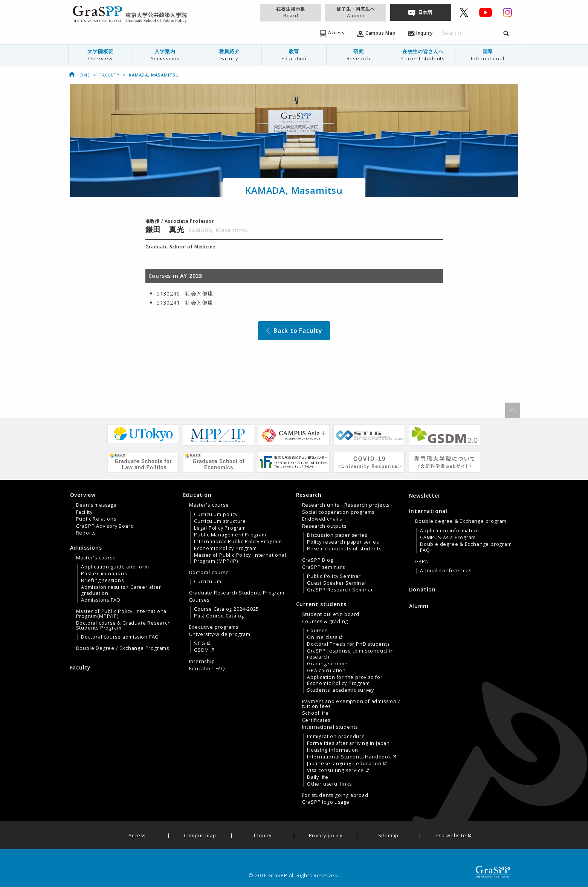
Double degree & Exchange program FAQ (466, 547)
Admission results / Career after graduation (121, 590)
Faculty (110, 75)
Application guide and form (115, 567)
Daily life (318, 777)
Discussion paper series (337, 535)
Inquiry (263, 836)
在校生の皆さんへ (423, 55)
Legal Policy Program (220, 528)
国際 (487, 55)
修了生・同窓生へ (356, 12)
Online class (322, 637)
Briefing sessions (102, 581)
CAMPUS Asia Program (448, 538)
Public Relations (96, 519)
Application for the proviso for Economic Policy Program (345, 680)
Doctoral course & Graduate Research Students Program (124, 625)
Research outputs (324, 526)
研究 (359, 55)
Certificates (316, 720)
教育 (294, 55)
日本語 (425, 12)
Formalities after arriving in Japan (348, 743)
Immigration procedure (336, 737)
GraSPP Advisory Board (105, 526)
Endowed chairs (322, 519)
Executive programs (214, 627)
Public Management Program (230, 535)
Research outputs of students (344, 549)
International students (330, 727)
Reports (86, 533)
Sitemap (389, 836)
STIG (200, 643)
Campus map (200, 836)
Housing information (333, 750)
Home (79, 75)
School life (315, 713)
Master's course (96, 558)
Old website (451, 836)
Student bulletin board (331, 614)
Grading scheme (327, 664)
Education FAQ (207, 669)
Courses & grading (325, 622)
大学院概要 (101, 55)
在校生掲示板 (291, 12)
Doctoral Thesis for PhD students (348, 644)
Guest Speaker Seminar (337, 583)
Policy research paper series (343, 542)
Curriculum (208, 582)
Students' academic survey (341, 690)
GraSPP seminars (324, 567)
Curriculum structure (220, 521)
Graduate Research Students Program (237, 593)
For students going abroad (335, 795)
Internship (202, 662)
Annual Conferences (446, 571)
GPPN (422, 562)
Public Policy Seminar (334, 576)
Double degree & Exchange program (461, 521)
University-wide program (220, 634)
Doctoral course (209, 573)
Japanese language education (344, 764)
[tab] (125, 514)
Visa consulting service (335, 771)
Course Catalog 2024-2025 (226, 609)
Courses (199, 600)
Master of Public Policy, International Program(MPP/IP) (122, 614)
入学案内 (165, 55)
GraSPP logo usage (326, 802)
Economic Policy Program (225, 548)
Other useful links (329, 784)
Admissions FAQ (101, 600)
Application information (449, 531)
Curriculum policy (216, 515)
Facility (84, 512)
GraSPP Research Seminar (340, 590)
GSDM (202, 650)
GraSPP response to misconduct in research (351, 654)
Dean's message (96, 505)
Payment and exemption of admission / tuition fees (351, 704)
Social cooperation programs (338, 512)
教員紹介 (229, 55)
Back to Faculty (293, 331)
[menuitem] (100, 55)
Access (137, 836)
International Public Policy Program (238, 542)
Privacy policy (326, 836)
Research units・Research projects (346, 505)
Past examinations (104, 574)
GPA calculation (326, 671)
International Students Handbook (349, 757)
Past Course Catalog (219, 616)
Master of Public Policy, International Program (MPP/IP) (240, 558)
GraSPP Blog (318, 560)
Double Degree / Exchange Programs (123, 648)
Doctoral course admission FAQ (120, 637)
